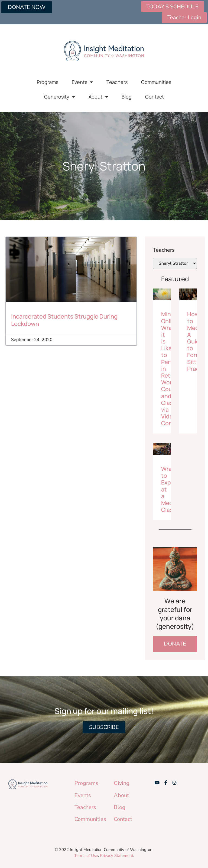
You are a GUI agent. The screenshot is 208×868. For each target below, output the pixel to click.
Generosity (60, 97)
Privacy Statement (117, 856)
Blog (127, 97)
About (98, 97)
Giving (122, 783)
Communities (156, 82)
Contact (155, 97)
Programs (48, 82)
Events (82, 82)
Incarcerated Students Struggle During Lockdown (64, 320)
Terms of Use (86, 856)
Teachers (117, 82)
